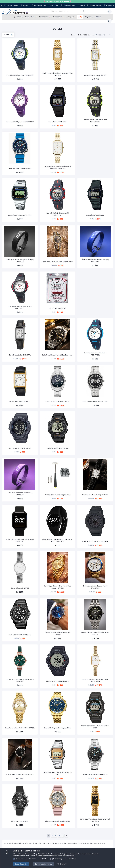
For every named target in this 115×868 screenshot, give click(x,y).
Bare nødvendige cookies (43, 864)
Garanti (36, 797)
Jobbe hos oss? (58, 801)
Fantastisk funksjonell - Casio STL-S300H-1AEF (100, 659)
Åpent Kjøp (13, 5)
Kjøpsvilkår (71, 856)
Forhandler (40, 5)
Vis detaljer (61, 864)
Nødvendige (19, 859)
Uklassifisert (72, 859)
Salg (80, 17)
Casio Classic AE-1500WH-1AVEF (72, 616)
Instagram (65, 817)
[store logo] (15, 12)
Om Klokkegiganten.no (60, 788)
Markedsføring (58, 859)
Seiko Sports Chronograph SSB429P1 (100, 363)
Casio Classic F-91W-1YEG (72, 111)
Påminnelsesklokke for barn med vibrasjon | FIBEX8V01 (100, 237)
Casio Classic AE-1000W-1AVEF (72, 406)
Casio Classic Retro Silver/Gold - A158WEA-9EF (72, 701)
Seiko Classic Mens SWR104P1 (44, 364)
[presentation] (2, 5)
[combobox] (64, 11)
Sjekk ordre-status (59, 804)
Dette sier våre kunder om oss (63, 791)
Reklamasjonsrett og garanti (19, 801)
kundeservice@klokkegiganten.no (89, 788)
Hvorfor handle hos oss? (61, 797)
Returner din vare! (39, 794)
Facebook (65, 814)
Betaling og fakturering (17, 791)
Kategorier (70, 17)
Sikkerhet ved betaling (17, 794)
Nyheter (98, 17)
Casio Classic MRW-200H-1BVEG (44, 574)
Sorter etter (91, 33)
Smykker (88, 17)
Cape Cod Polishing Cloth (72, 280)
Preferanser (33, 859)
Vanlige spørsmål (58, 794)
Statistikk (45, 859)
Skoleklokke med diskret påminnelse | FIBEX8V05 (44, 448)
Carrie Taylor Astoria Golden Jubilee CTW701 (44, 659)
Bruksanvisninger (39, 788)
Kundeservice (38, 791)
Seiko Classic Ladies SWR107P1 (44, 322)
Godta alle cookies (21, 864)
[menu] (57, 17)
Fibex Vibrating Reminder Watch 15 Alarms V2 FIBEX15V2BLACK (72, 490)
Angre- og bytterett (16, 797)
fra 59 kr (54, 5)
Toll (82, 5)
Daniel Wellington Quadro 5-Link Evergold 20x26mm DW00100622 (72, 152)
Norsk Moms (69, 5)
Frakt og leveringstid (16, 788)
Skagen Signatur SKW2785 (44, 533)
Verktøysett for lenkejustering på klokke (72, 448)
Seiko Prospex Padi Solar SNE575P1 (100, 701)
